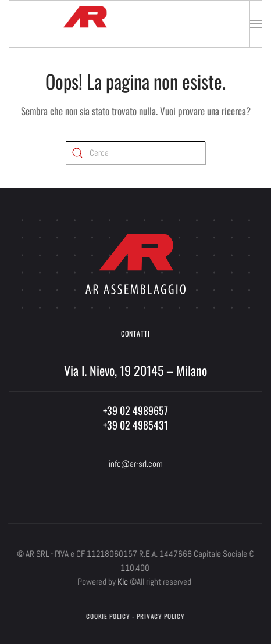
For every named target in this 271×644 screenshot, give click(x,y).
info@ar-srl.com (136, 464)
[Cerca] (135, 153)
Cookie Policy (107, 616)
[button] (256, 24)
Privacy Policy (159, 616)
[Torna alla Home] (85, 24)
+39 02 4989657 (135, 410)
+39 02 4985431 (135, 425)
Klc (122, 582)
